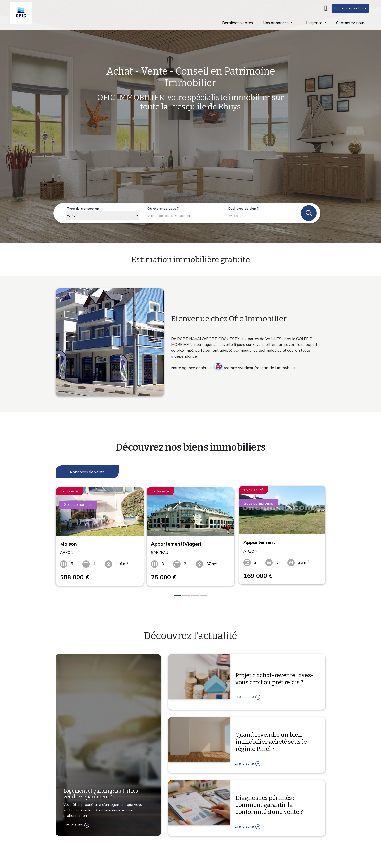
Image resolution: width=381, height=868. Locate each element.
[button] (278, 23)
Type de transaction (83, 209)
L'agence (247, 862)
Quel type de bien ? (243, 209)
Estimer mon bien (350, 8)
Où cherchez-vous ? (163, 209)
